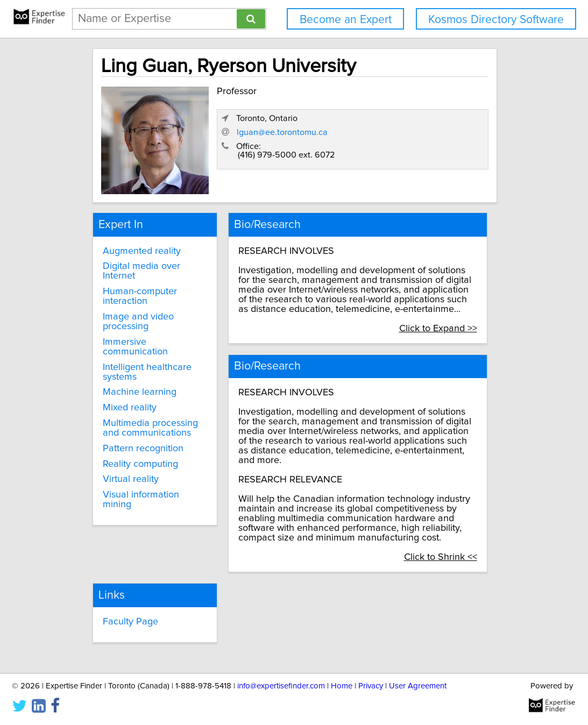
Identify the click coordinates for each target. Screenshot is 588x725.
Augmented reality (137, 241)
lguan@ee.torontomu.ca (389, 150)
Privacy (371, 686)
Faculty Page (126, 598)
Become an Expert (346, 20)
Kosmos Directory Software (496, 20)
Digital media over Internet (137, 262)
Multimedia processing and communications (146, 419)
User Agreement (418, 686)
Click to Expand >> (451, 319)
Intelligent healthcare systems (143, 362)
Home (342, 686)
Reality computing (136, 454)
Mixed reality (125, 399)
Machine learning (135, 383)
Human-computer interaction (136, 287)
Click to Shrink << (453, 536)
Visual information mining (137, 491)
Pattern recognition (139, 439)
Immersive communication (131, 337)
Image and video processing (134, 312)
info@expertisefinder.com (281, 686)
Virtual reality (126, 470)
